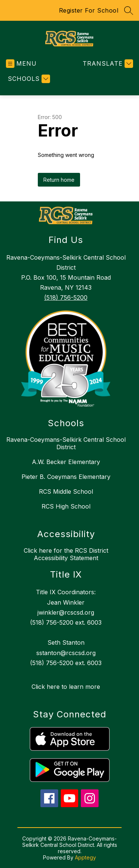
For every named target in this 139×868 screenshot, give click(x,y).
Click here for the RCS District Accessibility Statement (66, 554)
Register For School (89, 10)
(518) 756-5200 (66, 297)
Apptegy (85, 857)
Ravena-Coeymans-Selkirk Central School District (66, 443)
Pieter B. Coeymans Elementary (66, 477)
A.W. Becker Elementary (66, 462)
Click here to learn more (66, 687)
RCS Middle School (66, 491)
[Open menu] (21, 64)
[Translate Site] (107, 64)
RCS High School (66, 506)
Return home (59, 180)
